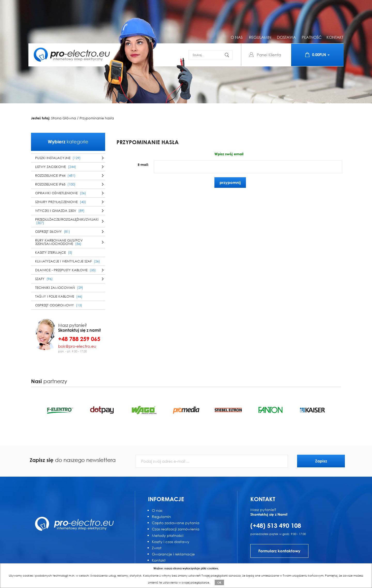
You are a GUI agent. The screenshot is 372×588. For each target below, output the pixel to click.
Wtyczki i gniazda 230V (60, 211)
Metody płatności (168, 535)
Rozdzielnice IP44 (55, 176)
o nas (237, 37)
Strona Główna (64, 118)
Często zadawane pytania (176, 523)
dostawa (286, 37)
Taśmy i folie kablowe (59, 296)
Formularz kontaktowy (279, 551)
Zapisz (321, 461)
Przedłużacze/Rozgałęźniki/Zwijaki (67, 221)
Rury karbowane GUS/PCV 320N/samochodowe (59, 242)
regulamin (260, 37)
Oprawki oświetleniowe (61, 193)
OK (219, 582)
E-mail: (143, 165)
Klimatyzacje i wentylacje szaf (68, 261)
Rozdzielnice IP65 (55, 184)
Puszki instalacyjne (58, 158)
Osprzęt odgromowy (59, 305)
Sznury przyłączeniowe (61, 202)
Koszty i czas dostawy (171, 542)
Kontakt (159, 560)
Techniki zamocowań (59, 288)
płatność (312, 37)
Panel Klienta (269, 55)
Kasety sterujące (54, 253)
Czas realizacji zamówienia (176, 529)
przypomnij (230, 182)
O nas (157, 510)
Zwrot (157, 548)
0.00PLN (317, 55)
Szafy (44, 279)
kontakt (335, 37)
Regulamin (161, 517)
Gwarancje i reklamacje (173, 554)
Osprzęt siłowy (53, 232)
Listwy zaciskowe (56, 167)
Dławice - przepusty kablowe (65, 270)
